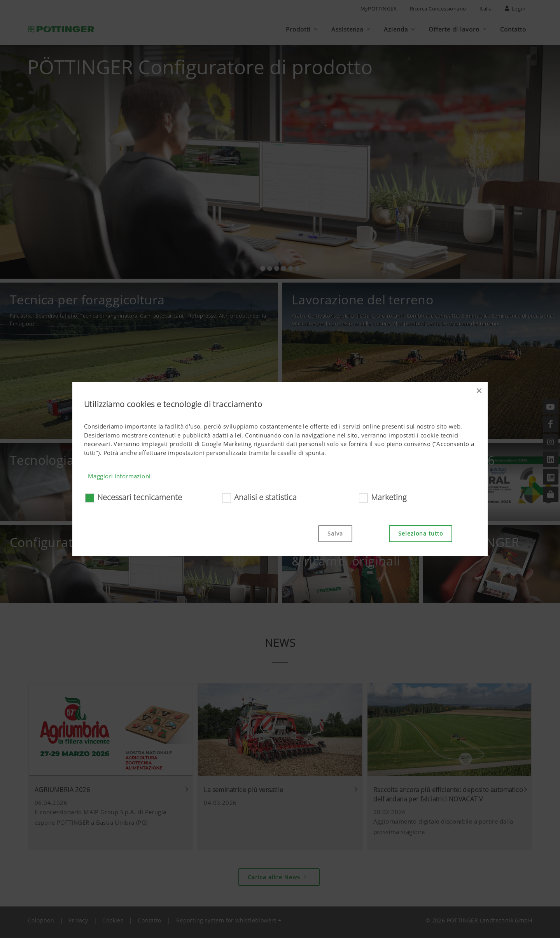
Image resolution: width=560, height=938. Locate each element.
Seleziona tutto (421, 533)
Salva (335, 533)
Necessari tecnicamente (140, 497)
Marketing (389, 497)
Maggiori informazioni (119, 476)
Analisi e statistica (265, 497)
